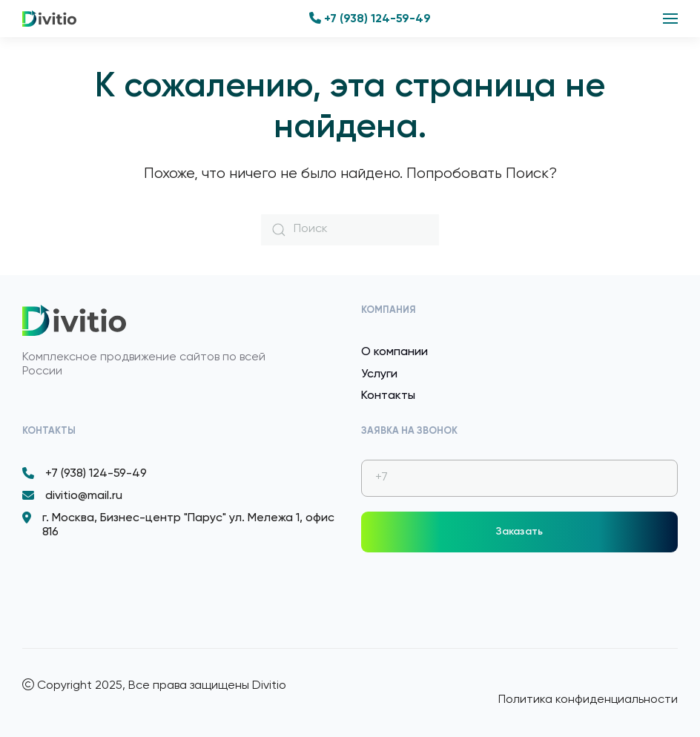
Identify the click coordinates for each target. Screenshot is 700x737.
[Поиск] (350, 230)
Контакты (388, 396)
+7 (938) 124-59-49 (370, 19)
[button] (670, 19)
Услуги (379, 374)
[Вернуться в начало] (49, 19)
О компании (394, 352)
